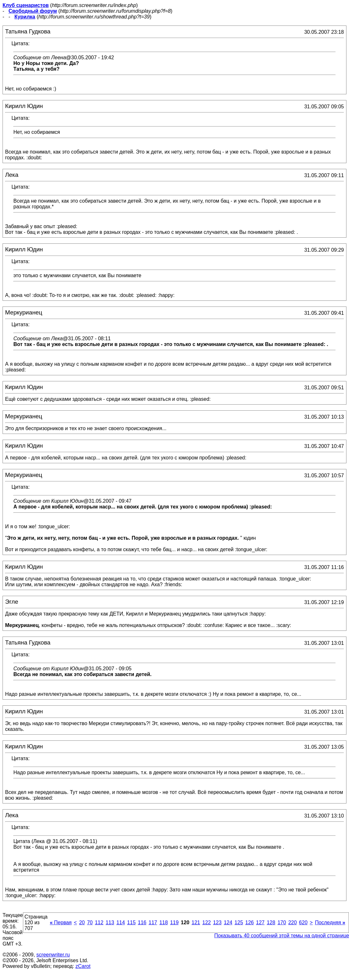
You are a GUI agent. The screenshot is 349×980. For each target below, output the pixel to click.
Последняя (330, 922)
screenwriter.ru (53, 955)
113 (110, 922)
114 (121, 922)
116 (142, 922)
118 (164, 922)
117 (153, 922)
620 (303, 922)
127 (260, 922)
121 (196, 922)
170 (282, 922)
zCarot (83, 966)
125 (239, 922)
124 (228, 922)
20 (82, 922)
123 (217, 922)
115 (131, 922)
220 (292, 922)
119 (174, 922)
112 (99, 922)
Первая (61, 922)
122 (207, 922)
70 (90, 922)
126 (250, 922)
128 (271, 922)
